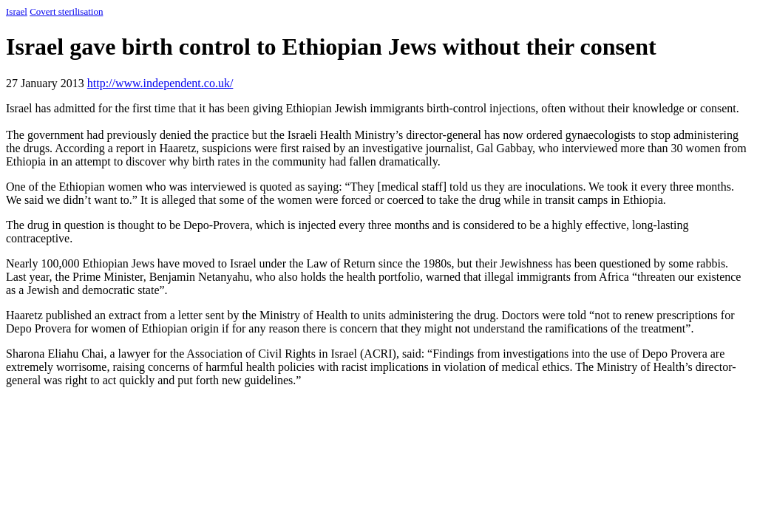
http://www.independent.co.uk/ (160, 83)
